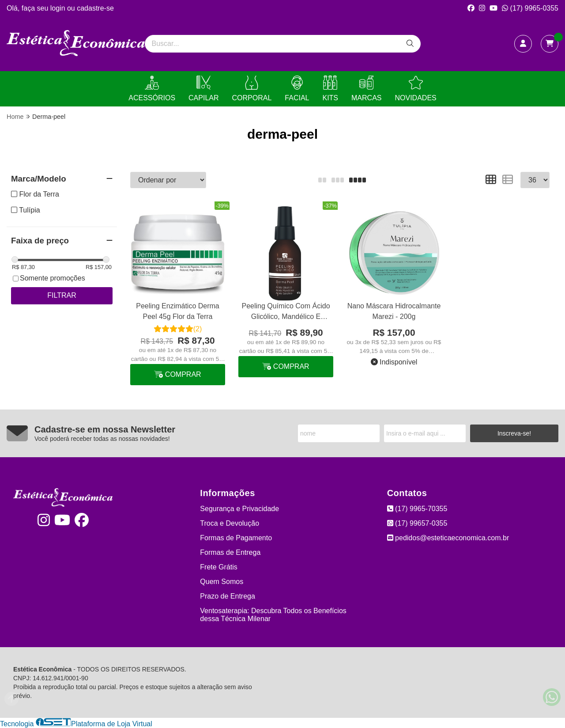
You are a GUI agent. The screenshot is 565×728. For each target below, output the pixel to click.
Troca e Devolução (230, 523)
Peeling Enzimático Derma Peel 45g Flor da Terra (178, 311)
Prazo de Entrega (228, 596)
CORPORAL (252, 89)
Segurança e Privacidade (239, 509)
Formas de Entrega (230, 552)
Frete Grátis (218, 567)
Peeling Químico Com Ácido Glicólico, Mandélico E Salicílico (286, 313)
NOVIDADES (415, 89)
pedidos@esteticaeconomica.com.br (448, 538)
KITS (330, 89)
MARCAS (366, 89)
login (59, 8)
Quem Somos (222, 582)
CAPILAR (203, 89)
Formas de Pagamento (236, 538)
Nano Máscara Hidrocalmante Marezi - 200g (394, 311)
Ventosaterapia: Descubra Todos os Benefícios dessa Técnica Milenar (273, 615)
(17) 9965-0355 (530, 8)
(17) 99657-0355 (417, 523)
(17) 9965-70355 (417, 509)
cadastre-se (95, 8)
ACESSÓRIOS (152, 89)
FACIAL (297, 89)
